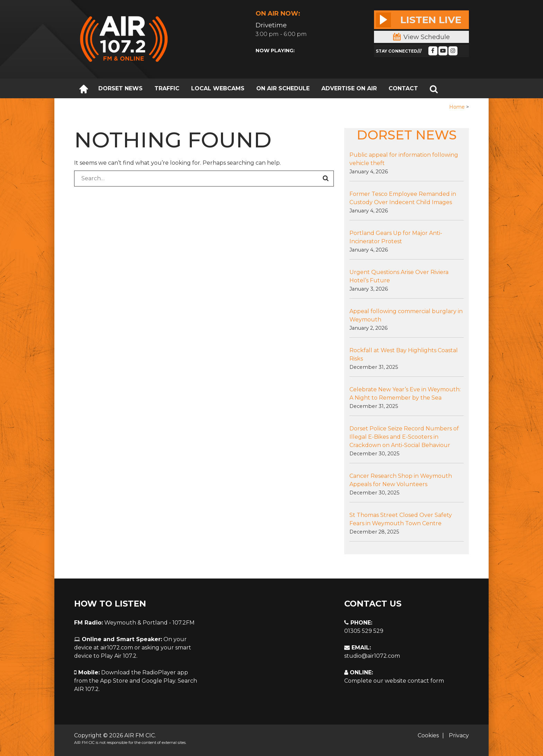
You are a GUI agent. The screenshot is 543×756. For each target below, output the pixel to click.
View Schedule (421, 37)
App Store (114, 681)
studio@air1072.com (372, 656)
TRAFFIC (167, 88)
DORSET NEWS (121, 88)
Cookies (428, 735)
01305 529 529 (364, 631)
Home (457, 107)
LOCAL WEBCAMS (218, 88)
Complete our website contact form (394, 681)
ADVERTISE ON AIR (349, 88)
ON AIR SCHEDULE (283, 88)
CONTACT (403, 88)
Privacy (459, 735)
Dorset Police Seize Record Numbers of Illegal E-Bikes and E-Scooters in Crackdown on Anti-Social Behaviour (404, 437)
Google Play (158, 681)
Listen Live (419, 20)
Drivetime (271, 25)
